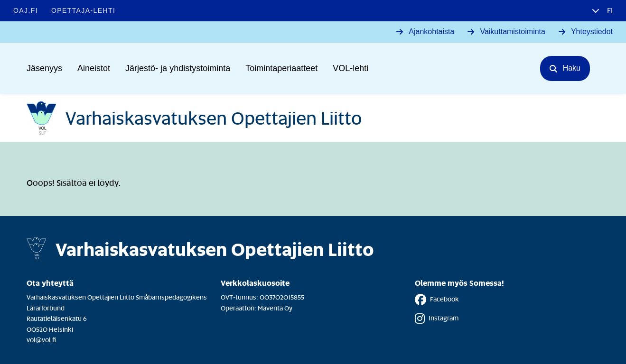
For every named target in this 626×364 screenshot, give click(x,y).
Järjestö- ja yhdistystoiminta (178, 68)
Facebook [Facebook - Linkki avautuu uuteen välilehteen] (437, 300)
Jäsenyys (44, 68)
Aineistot (94, 68)
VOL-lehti (350, 68)
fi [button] (609, 10)
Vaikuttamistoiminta (513, 32)
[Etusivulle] (194, 118)
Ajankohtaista (431, 32)
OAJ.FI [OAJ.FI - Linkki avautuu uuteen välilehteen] (26, 10)
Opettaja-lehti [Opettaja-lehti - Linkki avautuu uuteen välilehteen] (83, 10)
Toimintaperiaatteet (281, 68)
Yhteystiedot (592, 32)
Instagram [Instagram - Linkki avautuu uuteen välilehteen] (437, 318)
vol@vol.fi (41, 340)
